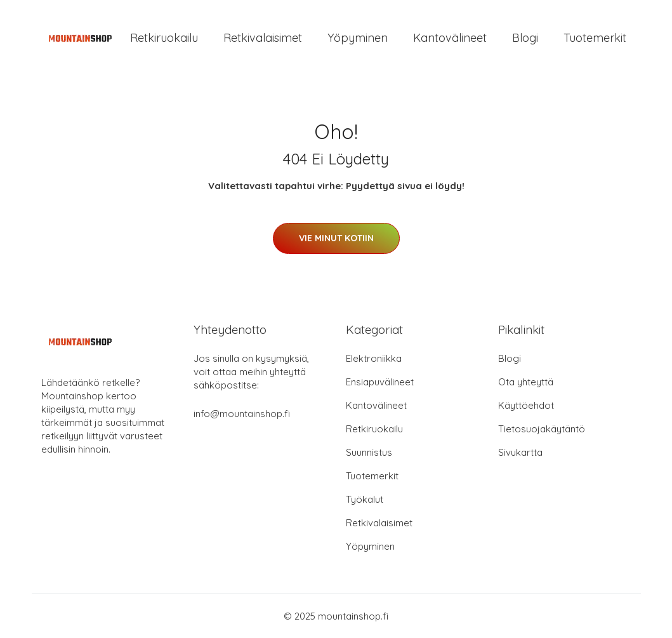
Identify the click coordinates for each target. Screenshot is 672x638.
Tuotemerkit (595, 38)
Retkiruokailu (164, 38)
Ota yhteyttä (526, 382)
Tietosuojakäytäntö (542, 429)
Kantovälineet (450, 38)
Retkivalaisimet (263, 38)
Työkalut (365, 499)
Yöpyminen (358, 38)
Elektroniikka (374, 358)
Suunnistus (369, 452)
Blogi (525, 38)
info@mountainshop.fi (242, 414)
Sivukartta (520, 452)
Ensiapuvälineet (380, 382)
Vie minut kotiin (336, 238)
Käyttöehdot (526, 405)
